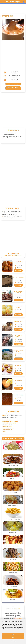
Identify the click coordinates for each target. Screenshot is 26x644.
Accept (13, 634)
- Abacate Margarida (7, 426)
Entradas (4, 416)
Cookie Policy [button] (11, 627)
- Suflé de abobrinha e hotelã (9, 423)
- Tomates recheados (7, 430)
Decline (13, 638)
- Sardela (4, 431)
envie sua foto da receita (13, 88)
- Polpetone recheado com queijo (10, 421)
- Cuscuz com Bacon (7, 425)
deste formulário (18, 619)
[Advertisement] (13, 8)
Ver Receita (18, 271)
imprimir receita (13, 84)
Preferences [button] (16, 629)
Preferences (13, 641)
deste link (18, 609)
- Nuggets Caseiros (7, 420)
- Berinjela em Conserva (8, 428)
